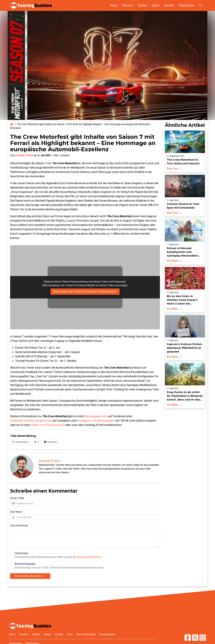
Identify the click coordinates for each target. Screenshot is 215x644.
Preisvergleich (107, 634)
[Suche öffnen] (201, 5)
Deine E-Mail (17, 498)
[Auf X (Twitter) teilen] (36, 442)
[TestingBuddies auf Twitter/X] (195, 638)
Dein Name (16, 512)
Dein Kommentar (19, 526)
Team (70, 634)
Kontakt (169, 5)
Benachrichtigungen (59, 566)
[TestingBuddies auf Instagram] (203, 638)
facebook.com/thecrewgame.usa (31, 421)
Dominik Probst (24, 155)
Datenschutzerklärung (89, 557)
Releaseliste (187, 5)
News (114, 5)
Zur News (175, 261)
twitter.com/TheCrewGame (48, 425)
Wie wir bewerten (86, 634)
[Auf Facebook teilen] (50, 442)
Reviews (128, 5)
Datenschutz (58, 555)
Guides (142, 5)
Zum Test (175, 168)
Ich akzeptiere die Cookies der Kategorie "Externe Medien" (85, 292)
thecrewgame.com (96, 416)
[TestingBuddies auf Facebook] (188, 638)
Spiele (156, 5)
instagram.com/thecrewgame (96, 421)
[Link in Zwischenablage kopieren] (20, 442)
